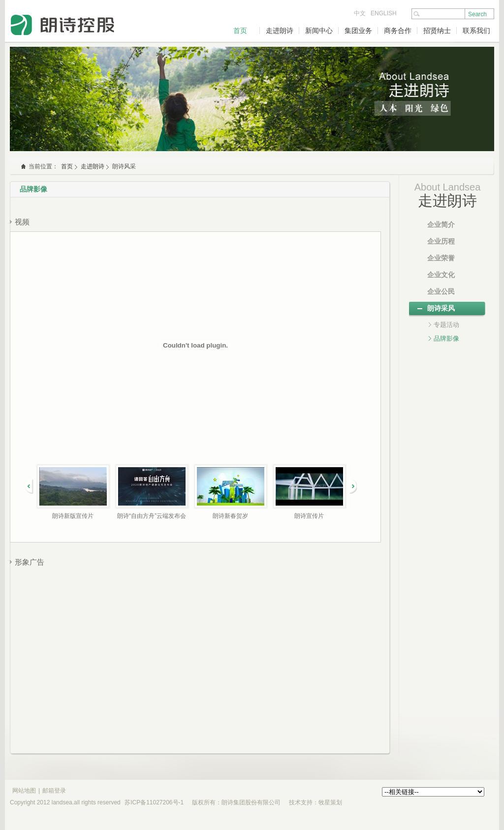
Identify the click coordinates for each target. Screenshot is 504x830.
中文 (360, 13)
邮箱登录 (54, 791)
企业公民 (441, 292)
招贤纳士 (437, 31)
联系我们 (476, 31)
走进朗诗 (280, 31)
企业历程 (441, 241)
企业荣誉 (441, 258)
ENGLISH (384, 13)
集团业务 (358, 31)
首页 (240, 31)
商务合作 (398, 31)
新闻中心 (319, 31)
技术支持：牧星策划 (315, 802)
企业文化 (441, 275)
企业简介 (441, 225)
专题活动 (446, 325)
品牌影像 (446, 338)
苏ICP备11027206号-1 (154, 802)
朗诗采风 (441, 308)
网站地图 (24, 791)
